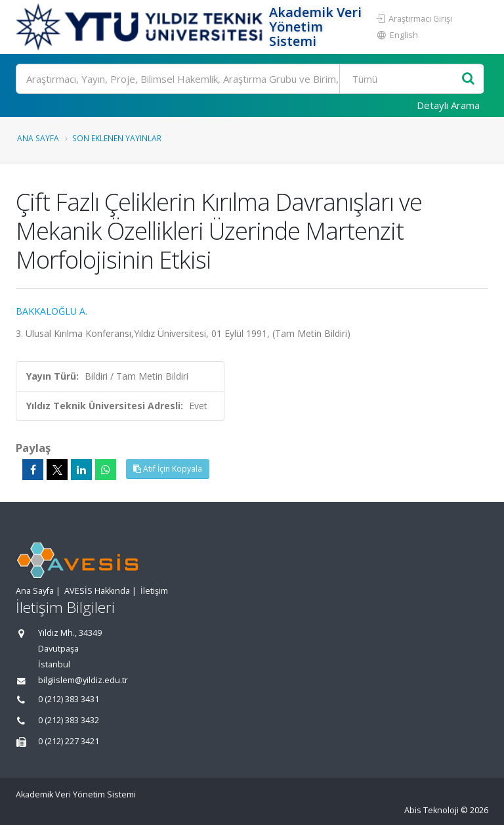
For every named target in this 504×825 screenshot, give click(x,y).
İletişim (154, 591)
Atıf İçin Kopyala (168, 469)
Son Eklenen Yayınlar (117, 138)
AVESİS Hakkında (97, 591)
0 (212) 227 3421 (69, 741)
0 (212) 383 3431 (69, 699)
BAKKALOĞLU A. (52, 311)
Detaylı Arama (448, 105)
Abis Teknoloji (431, 810)
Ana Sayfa (38, 138)
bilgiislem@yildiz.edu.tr (83, 680)
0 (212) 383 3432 (69, 720)
